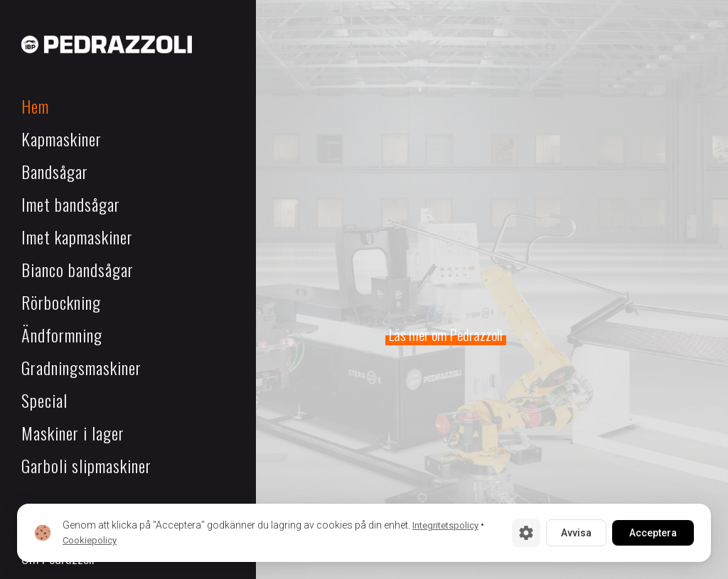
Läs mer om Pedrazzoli (446, 334)
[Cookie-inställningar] (526, 533)
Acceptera (653, 533)
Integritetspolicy (445, 525)
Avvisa (576, 533)
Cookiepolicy (90, 540)
